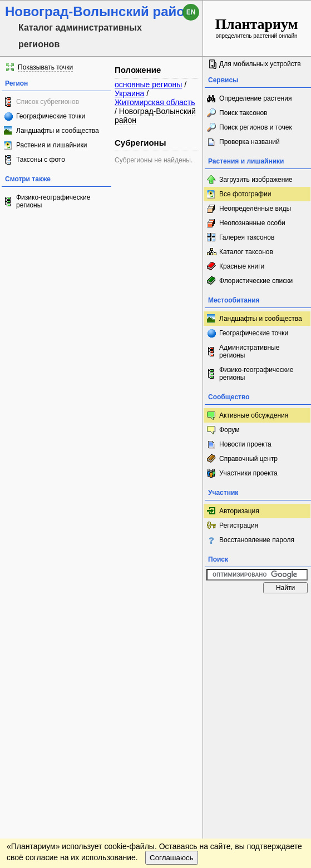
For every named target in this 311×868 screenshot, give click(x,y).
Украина (129, 93)
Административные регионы (249, 351)
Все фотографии (245, 194)
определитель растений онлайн (257, 28)
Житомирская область (155, 102)
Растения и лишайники (52, 145)
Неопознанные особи (252, 223)
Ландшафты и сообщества (58, 131)
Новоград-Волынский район (155, 116)
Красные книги (242, 266)
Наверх (219, 609)
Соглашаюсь (172, 641)
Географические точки (51, 116)
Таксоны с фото (41, 160)
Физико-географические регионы (53, 201)
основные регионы (148, 85)
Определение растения (255, 98)
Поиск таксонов (243, 113)
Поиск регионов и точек (256, 127)
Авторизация (239, 511)
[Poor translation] (41, 700)
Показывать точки (45, 67)
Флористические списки (256, 281)
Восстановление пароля (257, 540)
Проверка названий (250, 142)
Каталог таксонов (246, 252)
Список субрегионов (48, 102)
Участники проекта (248, 473)
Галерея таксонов (247, 237)
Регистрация (239, 525)
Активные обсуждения (254, 415)
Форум (229, 430)
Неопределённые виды (255, 209)
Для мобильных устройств (260, 64)
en (191, 12)
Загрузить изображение (256, 180)
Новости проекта (245, 444)
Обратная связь (85, 609)
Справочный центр (248, 459)
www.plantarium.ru (257, 609)
